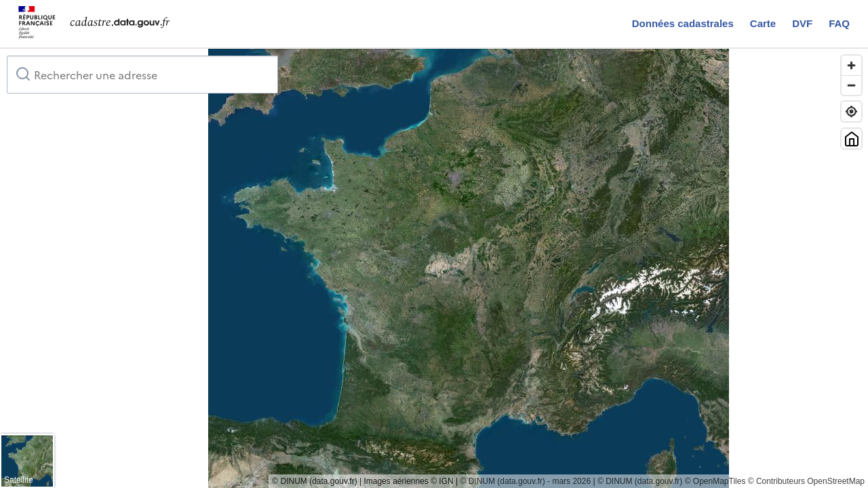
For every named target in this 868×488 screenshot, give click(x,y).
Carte (763, 23)
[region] (434, 268)
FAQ (839, 23)
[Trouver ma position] (851, 111)
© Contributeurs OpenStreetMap (806, 481)
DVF (802, 23)
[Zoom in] (851, 65)
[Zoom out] (851, 85)
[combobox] (142, 75)
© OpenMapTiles (715, 481)
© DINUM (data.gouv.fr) (640, 481)
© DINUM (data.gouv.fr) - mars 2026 (525, 481)
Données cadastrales (683, 23)
